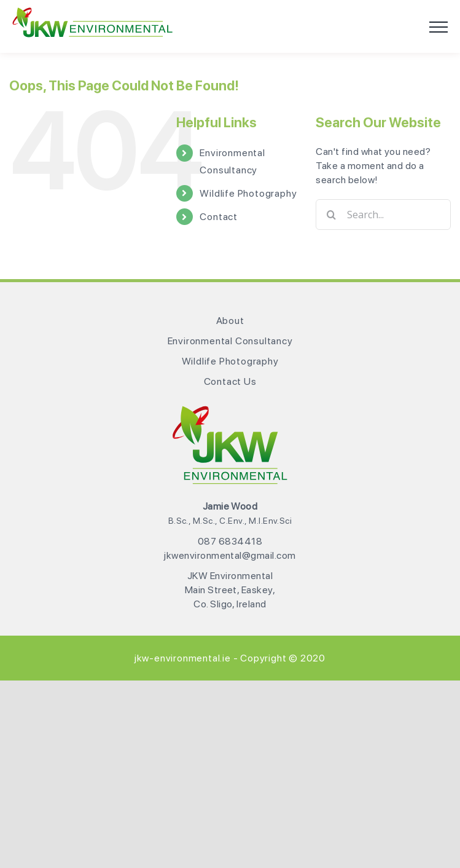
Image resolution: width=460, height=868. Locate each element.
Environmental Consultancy (230, 341)
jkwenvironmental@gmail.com (230, 555)
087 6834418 (230, 541)
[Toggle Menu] (439, 27)
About (230, 321)
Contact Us (230, 381)
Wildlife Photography (248, 193)
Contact (219, 217)
